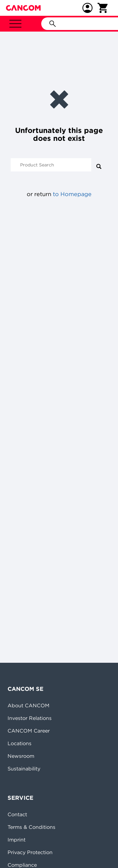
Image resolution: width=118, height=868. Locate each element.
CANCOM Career (29, 731)
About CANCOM (28, 705)
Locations (20, 743)
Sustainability (24, 769)
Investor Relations (30, 718)
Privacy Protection (30, 852)
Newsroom (21, 756)
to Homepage (72, 194)
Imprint (17, 840)
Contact (17, 814)
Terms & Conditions (31, 827)
